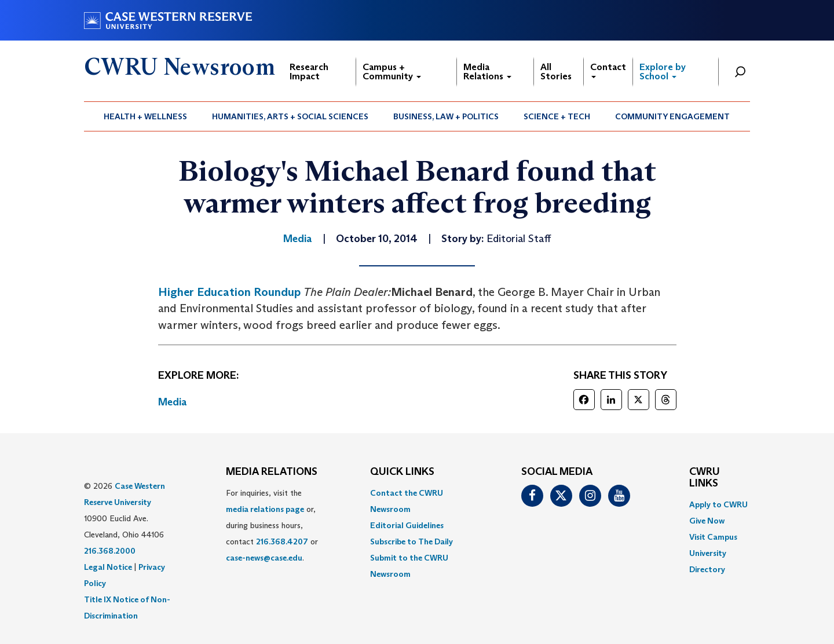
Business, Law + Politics (446, 116)
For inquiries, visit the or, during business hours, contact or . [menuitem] (272, 525)
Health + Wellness (145, 116)
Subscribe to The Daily (411, 541)
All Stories (556, 72)
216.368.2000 (110, 551)
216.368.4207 (282, 541)
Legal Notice (108, 567)
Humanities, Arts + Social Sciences (290, 116)
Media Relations (487, 72)
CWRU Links (705, 478)
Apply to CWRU (718, 504)
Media (173, 402)
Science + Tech (557, 116)
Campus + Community (392, 72)
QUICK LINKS (402, 472)
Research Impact (309, 72)
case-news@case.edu (264, 558)
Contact (608, 70)
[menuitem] (146, 116)
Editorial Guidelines (407, 525)
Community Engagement (672, 116)
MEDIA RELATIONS (272, 472)
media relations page (265, 509)
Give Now (707, 521)
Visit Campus (713, 537)
